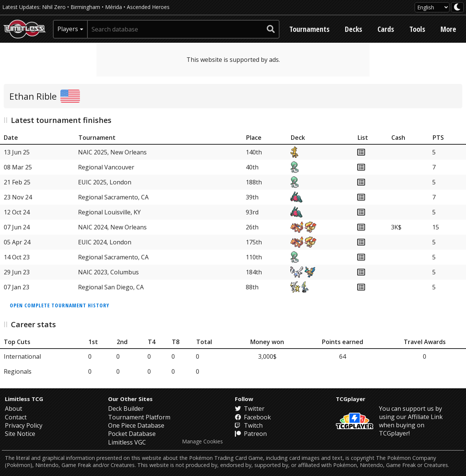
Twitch (249, 425)
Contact (16, 417)
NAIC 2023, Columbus (108, 272)
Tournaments (309, 29)
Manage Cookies (202, 442)
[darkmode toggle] (457, 7)
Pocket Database (132, 434)
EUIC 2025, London (105, 182)
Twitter (250, 409)
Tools (417, 29)
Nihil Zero (54, 7)
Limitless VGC (127, 442)
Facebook (253, 417)
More (448, 29)
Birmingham (85, 7)
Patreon (251, 434)
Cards (386, 29)
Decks (353, 29)
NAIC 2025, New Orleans (112, 152)
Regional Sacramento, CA (113, 197)
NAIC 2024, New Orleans (112, 227)
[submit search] (271, 29)
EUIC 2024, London (105, 242)
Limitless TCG (24, 399)
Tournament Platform (139, 417)
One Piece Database (136, 425)
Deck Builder (126, 409)
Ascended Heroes (148, 7)
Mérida (113, 7)
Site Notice (20, 434)
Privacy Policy (24, 425)
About (14, 409)
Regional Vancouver (106, 167)
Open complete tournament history (59, 305)
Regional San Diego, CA (111, 287)
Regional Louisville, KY (109, 212)
